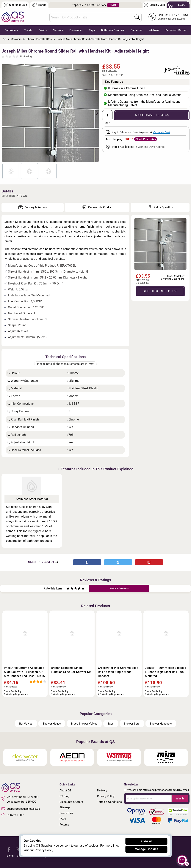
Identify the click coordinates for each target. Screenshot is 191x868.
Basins (43, 30)
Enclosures (76, 30)
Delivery (102, 790)
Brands (39, 5)
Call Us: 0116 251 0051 (173, 15)
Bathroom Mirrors (176, 30)
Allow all (147, 841)
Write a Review (119, 588)
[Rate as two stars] (70, 589)
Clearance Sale (15, 5)
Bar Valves (26, 724)
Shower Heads (52, 724)
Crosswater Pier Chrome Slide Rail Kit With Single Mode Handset (118, 672)
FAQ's (63, 819)
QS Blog (64, 796)
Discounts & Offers (71, 802)
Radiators (137, 30)
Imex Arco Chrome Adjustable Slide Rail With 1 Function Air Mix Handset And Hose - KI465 (24, 672)
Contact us (66, 813)
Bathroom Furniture (113, 30)
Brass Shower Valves (84, 724)
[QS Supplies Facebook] (9, 849)
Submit (180, 799)
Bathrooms (11, 30)
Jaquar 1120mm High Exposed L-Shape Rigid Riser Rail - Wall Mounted (166, 672)
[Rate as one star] (68, 589)
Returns (64, 825)
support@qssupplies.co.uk (21, 809)
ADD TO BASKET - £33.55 (152, 115)
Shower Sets (132, 724)
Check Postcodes (146, 139)
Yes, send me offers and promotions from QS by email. (158, 790)
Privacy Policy (106, 796)
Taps (92, 30)
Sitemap (65, 807)
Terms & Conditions (109, 802)
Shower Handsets (161, 724)
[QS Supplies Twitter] (18, 849)
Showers (58, 30)
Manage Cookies (146, 849)
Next (95, 113)
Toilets (28, 30)
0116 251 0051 (13, 815)
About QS (65, 790)
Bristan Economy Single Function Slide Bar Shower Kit (71, 670)
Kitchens (154, 30)
